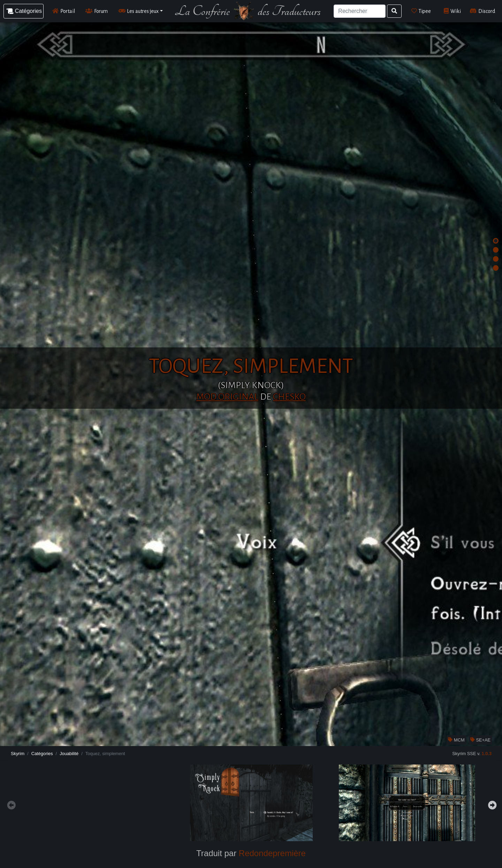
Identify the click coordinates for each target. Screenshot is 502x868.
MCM (456, 740)
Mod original (227, 397)
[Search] (359, 11)
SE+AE (480, 740)
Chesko (289, 397)
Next (492, 804)
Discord (482, 11)
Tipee (421, 11)
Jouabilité (69, 754)
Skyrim (18, 754)
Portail (64, 11)
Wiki (452, 11)
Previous (10, 804)
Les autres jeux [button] (139, 11)
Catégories (42, 754)
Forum (97, 11)
